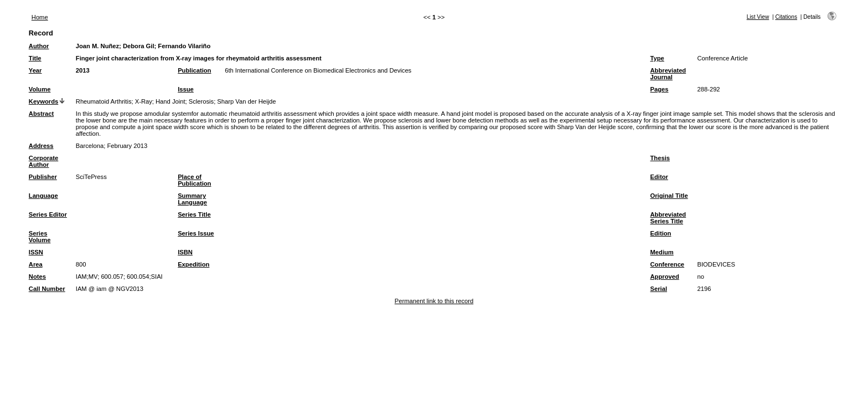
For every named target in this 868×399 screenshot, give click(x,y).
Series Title (194, 214)
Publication (194, 70)
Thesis (660, 158)
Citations (786, 17)
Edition (661, 233)
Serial (659, 289)
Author (39, 46)
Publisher (43, 177)
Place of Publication (194, 180)
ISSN (36, 252)
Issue (186, 89)
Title (35, 58)
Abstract (41, 114)
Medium (662, 252)
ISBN (185, 252)
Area (36, 264)
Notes (37, 277)
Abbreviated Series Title (668, 218)
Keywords (43, 101)
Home (40, 17)
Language (43, 196)
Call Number (47, 289)
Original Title (669, 196)
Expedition (193, 264)
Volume (40, 89)
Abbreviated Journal (668, 74)
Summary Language (192, 199)
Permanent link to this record (434, 301)
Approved (665, 277)
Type (657, 58)
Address (41, 146)
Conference (668, 264)
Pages (660, 89)
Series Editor (48, 214)
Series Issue (196, 233)
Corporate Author (43, 161)
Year (35, 70)
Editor (659, 177)
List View (758, 17)
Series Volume (40, 237)
